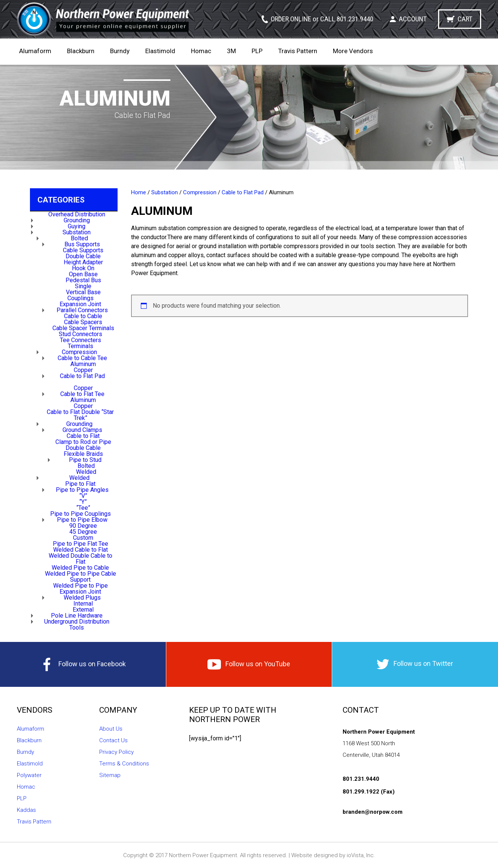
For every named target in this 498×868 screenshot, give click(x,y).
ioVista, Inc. (361, 855)
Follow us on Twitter (415, 664)
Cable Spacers (83, 322)
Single (83, 286)
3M (231, 51)
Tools (77, 628)
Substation (77, 232)
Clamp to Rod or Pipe (83, 442)
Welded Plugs (82, 598)
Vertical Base (83, 292)
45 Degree (83, 532)
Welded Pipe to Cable (80, 568)
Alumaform (35, 51)
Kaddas (26, 810)
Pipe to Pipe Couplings (81, 514)
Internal (83, 604)
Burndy (120, 51)
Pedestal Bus (83, 280)
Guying (77, 226)
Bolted (79, 238)
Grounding (77, 220)
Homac (201, 51)
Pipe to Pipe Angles (82, 490)
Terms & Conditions (124, 764)
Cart (465, 19)
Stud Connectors (81, 334)
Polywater (29, 775)
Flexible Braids (83, 454)
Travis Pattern (298, 51)
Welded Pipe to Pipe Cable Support (81, 577)
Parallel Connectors (82, 310)
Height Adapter (83, 262)
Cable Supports (83, 250)
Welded (86, 472)
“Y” (83, 502)
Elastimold (160, 51)
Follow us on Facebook (83, 664)
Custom (83, 538)
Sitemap (110, 775)
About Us (111, 729)
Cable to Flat (83, 436)
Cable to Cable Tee (82, 358)
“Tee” (83, 508)
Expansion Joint (80, 304)
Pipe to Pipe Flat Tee (81, 544)
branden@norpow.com (373, 812)
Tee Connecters (81, 340)
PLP (257, 51)
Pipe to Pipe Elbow (82, 520)
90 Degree (83, 526)
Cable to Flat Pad (82, 376)
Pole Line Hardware (77, 616)
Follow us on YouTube (249, 664)
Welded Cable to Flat (81, 550)
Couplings (81, 298)
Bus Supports (82, 244)
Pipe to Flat (80, 484)
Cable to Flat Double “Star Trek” (80, 415)
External (83, 610)
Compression (79, 352)
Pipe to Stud (85, 460)
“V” (83, 496)
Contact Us (113, 740)
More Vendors (353, 51)
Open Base (83, 274)
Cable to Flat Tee (82, 394)
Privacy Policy (116, 752)
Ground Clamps (82, 430)
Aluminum (83, 364)
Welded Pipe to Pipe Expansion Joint (81, 589)
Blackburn (81, 51)
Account (413, 19)
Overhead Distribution (77, 214)
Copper (83, 370)
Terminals (81, 346)
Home (139, 192)
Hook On (83, 268)
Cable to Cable (83, 316)
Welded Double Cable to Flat (81, 559)
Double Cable (83, 256)
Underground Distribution (77, 622)
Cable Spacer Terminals (83, 328)
